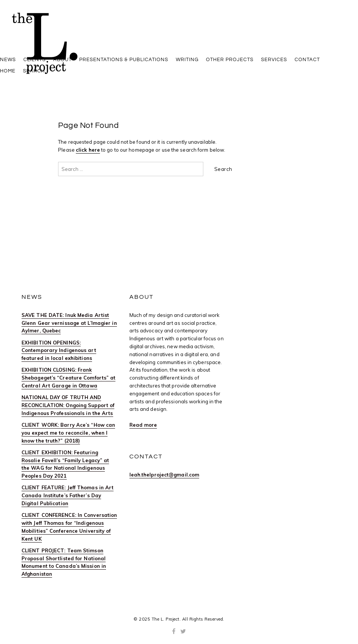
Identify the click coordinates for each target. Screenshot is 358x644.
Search (34, 71)
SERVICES (274, 60)
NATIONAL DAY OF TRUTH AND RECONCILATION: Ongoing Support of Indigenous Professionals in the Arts (68, 405)
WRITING (187, 60)
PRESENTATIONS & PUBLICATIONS (124, 60)
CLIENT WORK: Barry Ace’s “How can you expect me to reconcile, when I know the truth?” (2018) (68, 433)
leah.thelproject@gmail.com (164, 475)
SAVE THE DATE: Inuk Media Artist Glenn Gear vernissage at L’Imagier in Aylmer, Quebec (69, 323)
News (8, 60)
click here (88, 150)
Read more (143, 425)
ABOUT (62, 60)
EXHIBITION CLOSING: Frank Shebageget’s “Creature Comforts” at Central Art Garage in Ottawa (69, 378)
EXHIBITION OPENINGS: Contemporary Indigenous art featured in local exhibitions (59, 350)
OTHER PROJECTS (230, 60)
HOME (8, 71)
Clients (35, 60)
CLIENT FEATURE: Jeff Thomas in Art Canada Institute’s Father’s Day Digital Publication (68, 495)
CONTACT (307, 60)
